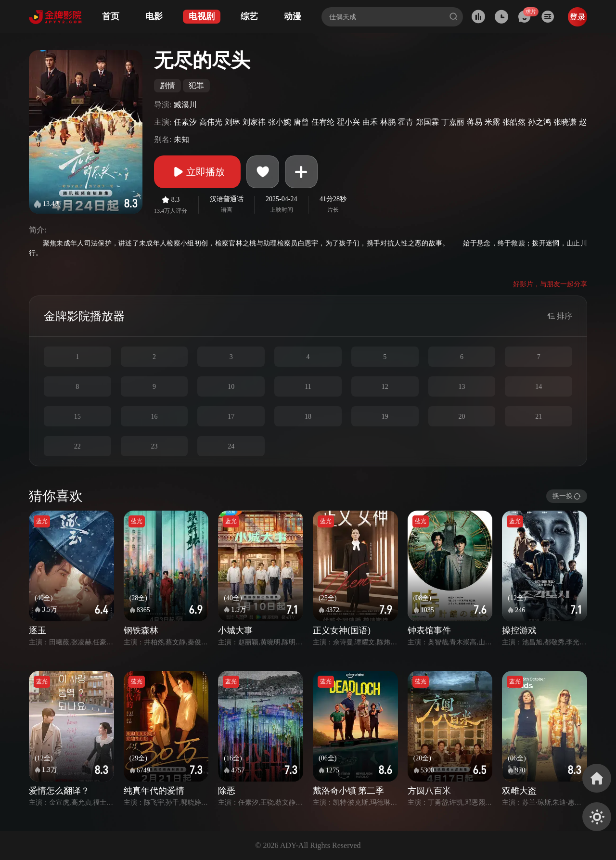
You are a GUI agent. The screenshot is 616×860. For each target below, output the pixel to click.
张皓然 (514, 122)
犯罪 (196, 85)
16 (154, 417)
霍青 (406, 122)
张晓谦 (565, 122)
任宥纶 (323, 122)
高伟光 (211, 122)
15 (77, 417)
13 (462, 387)
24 (231, 446)
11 (308, 387)
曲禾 (370, 122)
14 (539, 387)
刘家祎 (254, 122)
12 (385, 387)
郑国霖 (427, 122)
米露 (492, 122)
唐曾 (301, 122)
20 (462, 417)
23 (154, 446)
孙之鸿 (539, 122)
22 (77, 446)
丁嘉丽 (453, 122)
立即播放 (197, 172)
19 (385, 417)
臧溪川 (185, 105)
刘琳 (232, 122)
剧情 (167, 85)
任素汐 (185, 122)
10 (231, 387)
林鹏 (388, 122)
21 (539, 417)
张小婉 (280, 122)
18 (308, 417)
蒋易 (475, 122)
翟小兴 (348, 122)
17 (231, 417)
